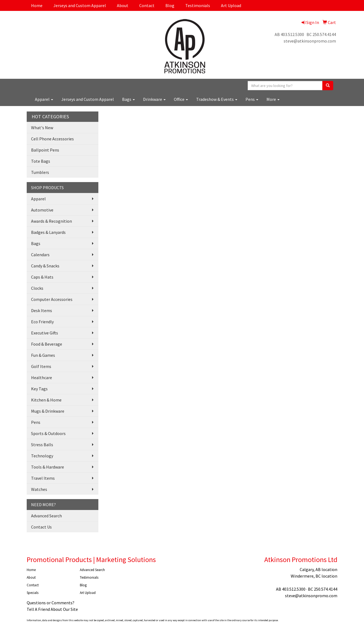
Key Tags (39, 389)
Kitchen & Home (46, 400)
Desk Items (42, 310)
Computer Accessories (52, 299)
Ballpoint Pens (45, 150)
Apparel (44, 99)
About (123, 5)
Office (181, 99)
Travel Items (43, 478)
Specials (33, 593)
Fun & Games (43, 355)
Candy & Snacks (45, 266)
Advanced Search (46, 516)
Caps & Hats (42, 277)
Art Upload (231, 5)
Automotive (42, 210)
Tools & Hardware (48, 467)
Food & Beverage (47, 344)
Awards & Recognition (51, 221)
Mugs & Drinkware (48, 411)
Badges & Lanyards (48, 232)
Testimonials (198, 5)
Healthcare (42, 378)
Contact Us (41, 527)
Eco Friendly (42, 322)
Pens (252, 99)
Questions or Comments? (51, 603)
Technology (42, 456)
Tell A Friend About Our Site (52, 609)
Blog (170, 5)
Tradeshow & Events (217, 99)
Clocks (37, 288)
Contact (147, 5)
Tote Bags (41, 161)
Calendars (40, 255)
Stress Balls (42, 445)
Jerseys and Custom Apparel (80, 5)
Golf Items (41, 366)
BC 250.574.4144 (321, 34)
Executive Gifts (45, 333)
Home (37, 5)
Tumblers (40, 172)
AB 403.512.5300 (289, 34)
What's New (42, 128)
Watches (39, 489)
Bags (128, 99)
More (273, 99)
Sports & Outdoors (48, 433)
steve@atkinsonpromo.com (310, 41)
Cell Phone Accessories (52, 139)
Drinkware (154, 99)
